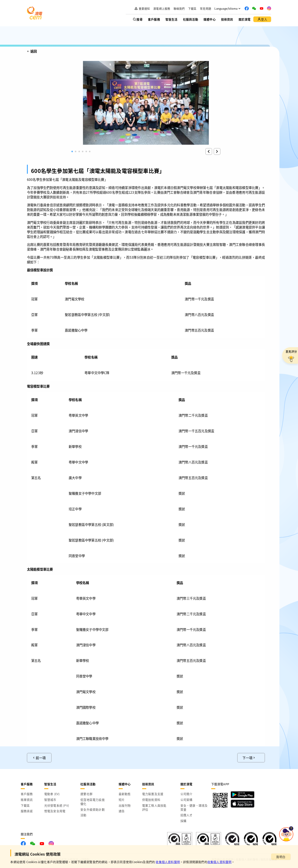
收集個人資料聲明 (168, 862)
